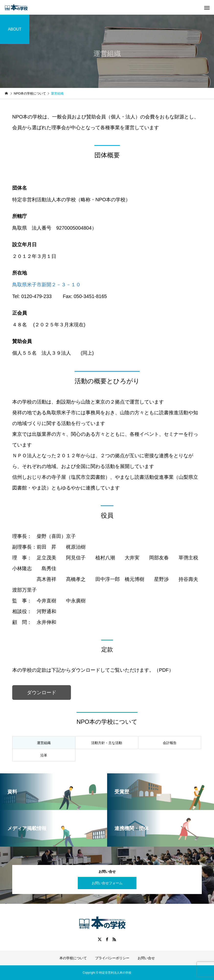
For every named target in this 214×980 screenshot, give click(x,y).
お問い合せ (146, 958)
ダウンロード (42, 692)
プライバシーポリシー (112, 958)
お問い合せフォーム (107, 883)
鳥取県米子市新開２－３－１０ (46, 285)
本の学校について (73, 958)
